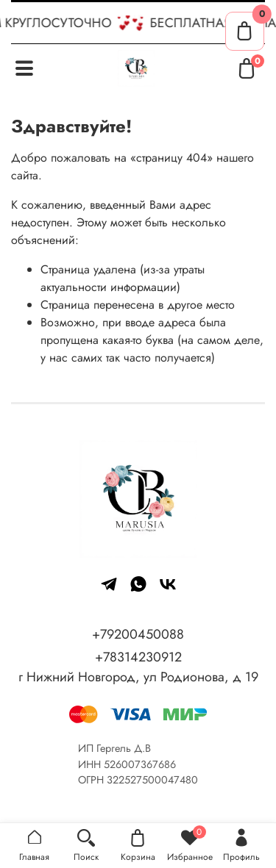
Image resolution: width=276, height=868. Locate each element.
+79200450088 (138, 634)
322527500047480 (152, 780)
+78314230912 (138, 657)
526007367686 (140, 764)
